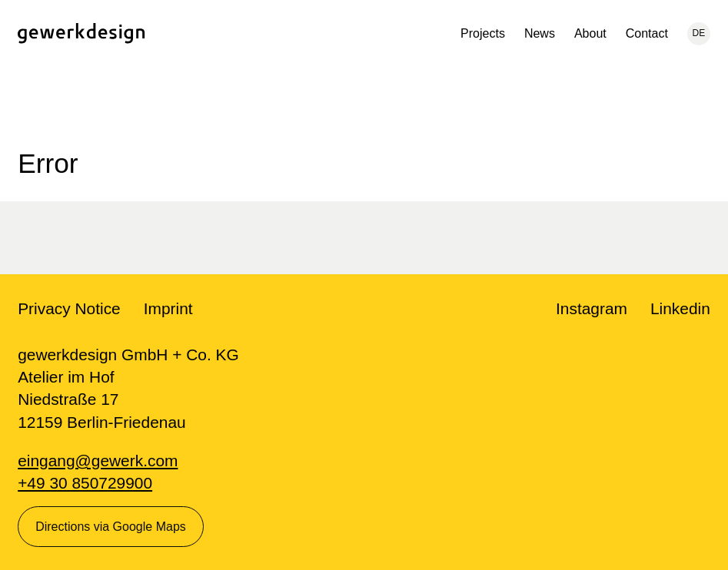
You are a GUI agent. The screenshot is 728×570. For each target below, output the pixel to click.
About (590, 33)
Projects (483, 33)
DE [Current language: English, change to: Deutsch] (699, 33)
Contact (647, 33)
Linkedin (680, 308)
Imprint (168, 308)
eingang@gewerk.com (98, 461)
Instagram (592, 308)
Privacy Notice (69, 308)
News (540, 33)
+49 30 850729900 (85, 483)
